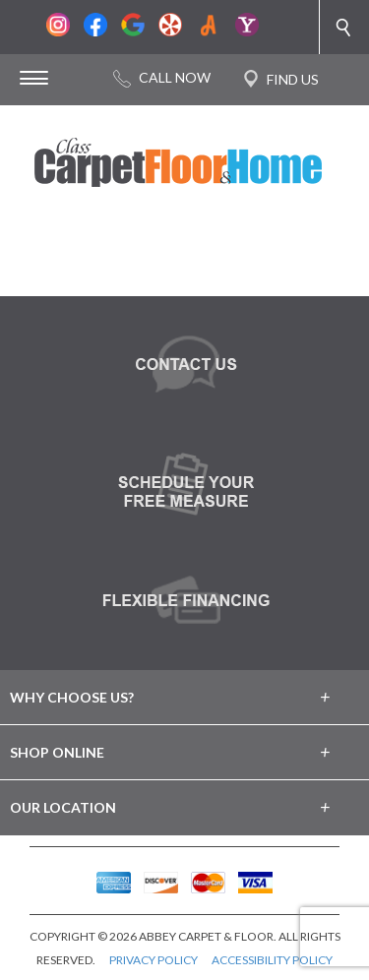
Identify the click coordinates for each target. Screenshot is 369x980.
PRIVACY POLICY (154, 960)
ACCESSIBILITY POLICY (272, 960)
